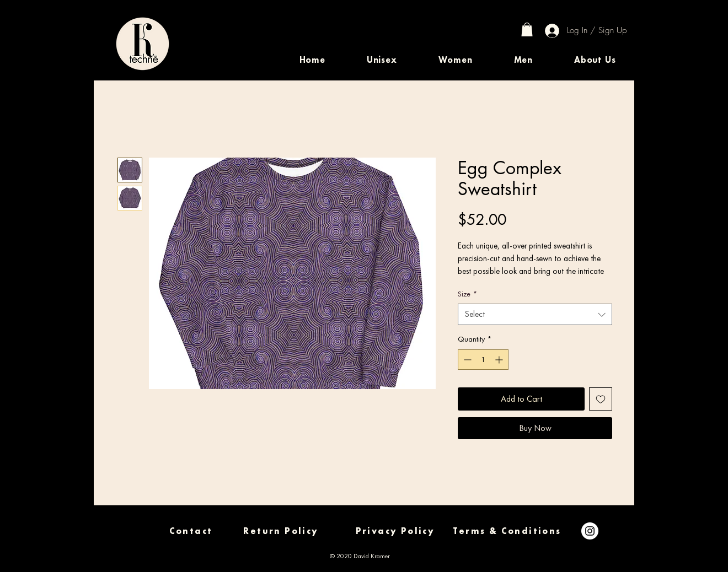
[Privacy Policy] (395, 531)
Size (467, 294)
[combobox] (535, 314)
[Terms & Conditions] (507, 531)
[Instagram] (590, 531)
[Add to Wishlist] (601, 399)
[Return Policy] (281, 531)
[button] (382, 60)
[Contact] (191, 531)
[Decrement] (466, 360)
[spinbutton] (483, 360)
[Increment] (500, 360)
